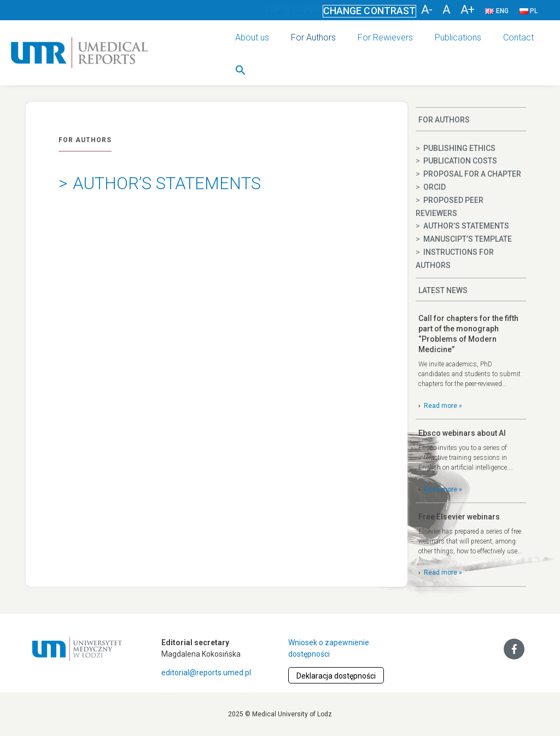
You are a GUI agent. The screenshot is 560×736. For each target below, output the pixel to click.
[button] (241, 70)
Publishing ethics (459, 148)
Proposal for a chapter (472, 174)
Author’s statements (466, 226)
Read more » (443, 406)
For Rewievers (385, 37)
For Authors (313, 37)
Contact (518, 37)
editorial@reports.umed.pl (206, 673)
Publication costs (460, 161)
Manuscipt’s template (468, 239)
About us (252, 37)
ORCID (434, 187)
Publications (458, 37)
